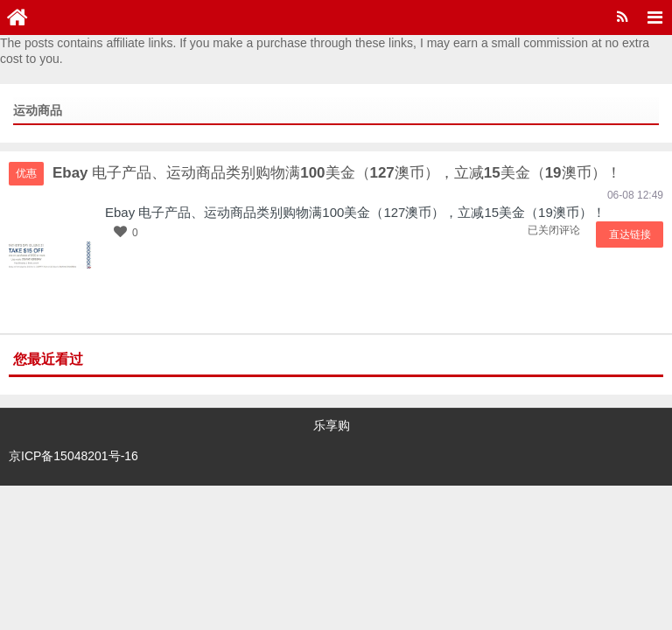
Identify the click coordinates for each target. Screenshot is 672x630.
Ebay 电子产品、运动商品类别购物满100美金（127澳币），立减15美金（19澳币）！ (355, 212)
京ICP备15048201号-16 (73, 451)
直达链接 (633, 234)
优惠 (26, 173)
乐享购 (332, 425)
